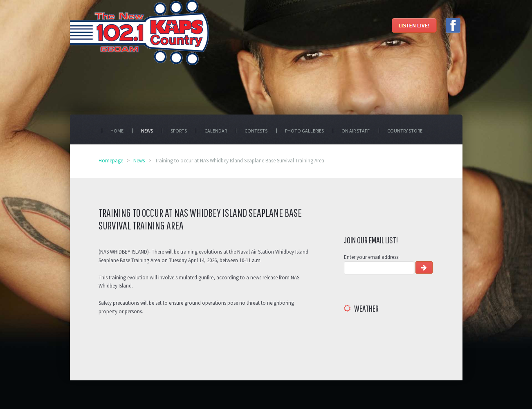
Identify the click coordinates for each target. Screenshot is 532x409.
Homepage (111, 161)
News (139, 161)
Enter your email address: (372, 257)
